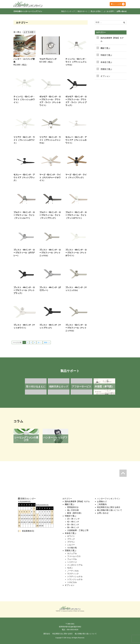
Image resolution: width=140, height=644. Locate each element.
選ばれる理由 (96, 11)
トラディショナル (75, 576)
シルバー (71, 545)
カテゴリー (101, 32)
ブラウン (71, 542)
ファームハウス (74, 556)
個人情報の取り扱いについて (110, 510)
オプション (105, 76)
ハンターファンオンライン (109, 499)
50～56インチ (73, 525)
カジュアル (72, 553)
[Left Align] (124, 22)
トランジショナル (75, 579)
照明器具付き (73, 507)
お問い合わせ (122, 11)
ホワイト (71, 536)
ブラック (71, 539)
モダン (70, 568)
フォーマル (72, 559)
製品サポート (83, 11)
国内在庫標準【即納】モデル (112, 40)
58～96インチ (73, 527)
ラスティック (73, 574)
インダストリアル (75, 565)
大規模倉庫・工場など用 (78, 530)
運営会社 (47, 634)
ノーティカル (73, 571)
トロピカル (72, 582)
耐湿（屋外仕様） (75, 513)
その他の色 (72, 548)
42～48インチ (73, 522)
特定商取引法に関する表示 (109, 507)
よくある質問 (109, 11)
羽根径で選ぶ (71, 516)
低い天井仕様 (73, 510)
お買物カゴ (102, 501)
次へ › (40, 342)
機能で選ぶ (70, 504)
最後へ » (47, 342)
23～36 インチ (73, 519)
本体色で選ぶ (71, 533)
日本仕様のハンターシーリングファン (28, 11)
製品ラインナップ (68, 11)
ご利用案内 (102, 504)
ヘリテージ (72, 562)
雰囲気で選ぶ (71, 551)
